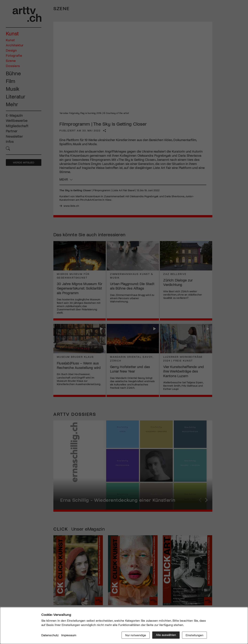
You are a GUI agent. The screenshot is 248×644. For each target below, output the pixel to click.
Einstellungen (194, 635)
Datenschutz (50, 635)
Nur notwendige (135, 635)
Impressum (69, 635)
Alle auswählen (165, 635)
